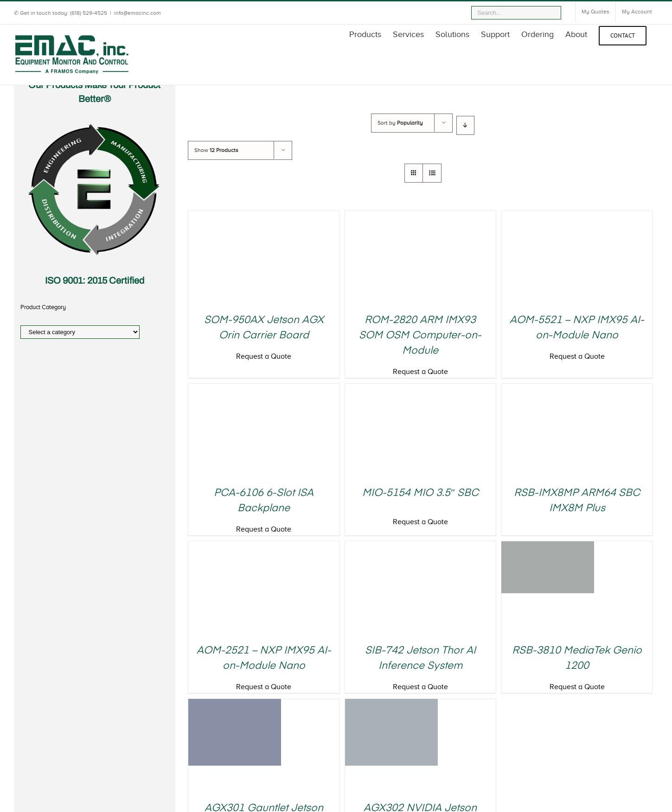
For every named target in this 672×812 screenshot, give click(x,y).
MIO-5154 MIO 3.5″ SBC (420, 493)
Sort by (400, 123)
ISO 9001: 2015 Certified (95, 280)
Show (216, 150)
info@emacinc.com (138, 13)
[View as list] (432, 173)
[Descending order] (465, 125)
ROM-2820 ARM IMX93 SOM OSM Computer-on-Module (420, 336)
